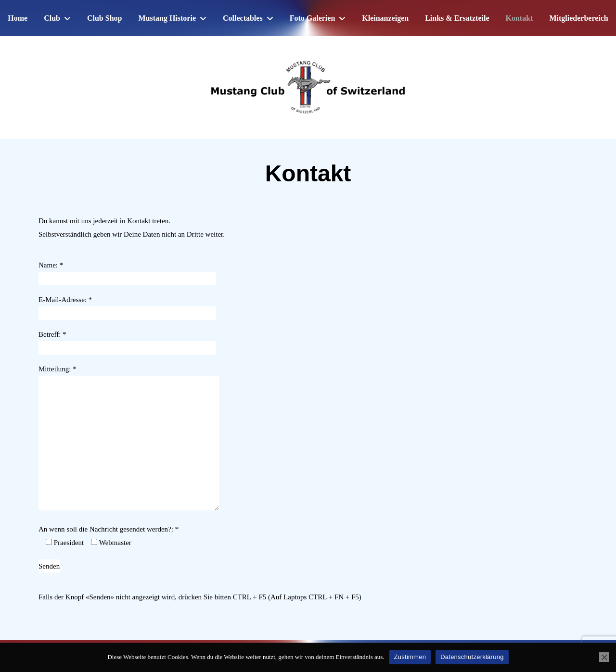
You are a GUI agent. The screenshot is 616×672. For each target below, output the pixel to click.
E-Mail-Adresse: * (127, 306)
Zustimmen (410, 657)
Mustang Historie (167, 18)
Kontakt (520, 18)
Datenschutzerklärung (472, 657)
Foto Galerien (313, 18)
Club (52, 18)
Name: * (127, 272)
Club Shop (105, 18)
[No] (604, 657)
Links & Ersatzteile (457, 18)
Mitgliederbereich (578, 18)
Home (18, 18)
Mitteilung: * (129, 438)
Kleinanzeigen (385, 18)
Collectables (243, 18)
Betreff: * (127, 341)
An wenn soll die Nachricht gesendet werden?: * (109, 529)
